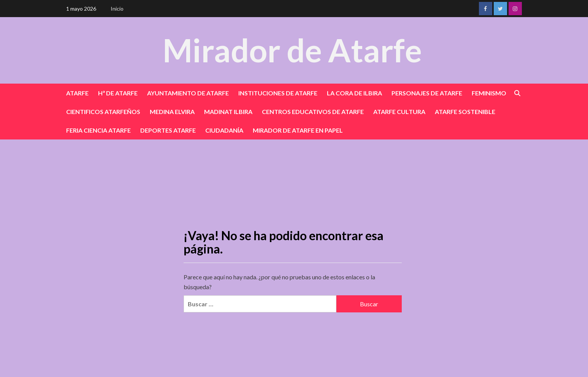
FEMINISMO (489, 93)
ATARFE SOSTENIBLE (465, 112)
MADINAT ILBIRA (228, 112)
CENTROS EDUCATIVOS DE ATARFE (313, 112)
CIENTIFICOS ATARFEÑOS (103, 112)
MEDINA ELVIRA (172, 112)
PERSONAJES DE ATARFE (427, 93)
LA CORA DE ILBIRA (354, 93)
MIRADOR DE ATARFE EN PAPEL (298, 130)
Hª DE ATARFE (118, 93)
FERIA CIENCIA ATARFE (98, 130)
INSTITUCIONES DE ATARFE (278, 93)
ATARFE (77, 93)
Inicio (117, 9)
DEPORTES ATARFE (168, 130)
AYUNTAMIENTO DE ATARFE (188, 93)
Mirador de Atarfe (292, 50)
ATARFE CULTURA (399, 112)
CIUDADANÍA (224, 130)
